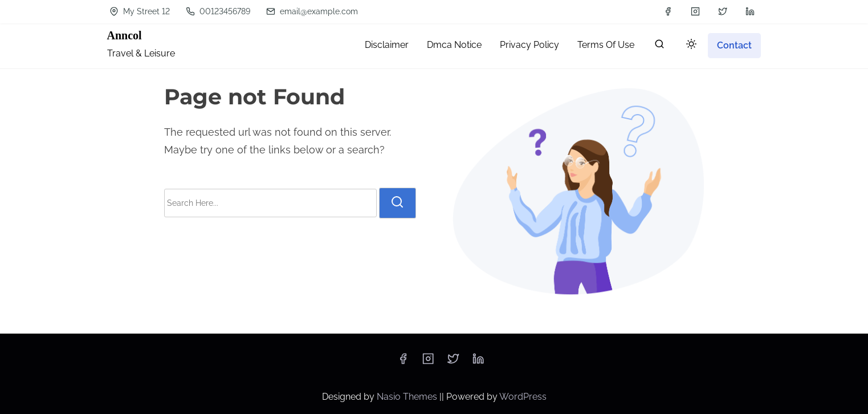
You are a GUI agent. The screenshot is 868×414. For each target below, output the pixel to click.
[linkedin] (750, 11)
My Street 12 (140, 11)
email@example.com (312, 11)
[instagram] (695, 11)
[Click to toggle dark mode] (691, 45)
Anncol (125, 35)
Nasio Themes (408, 397)
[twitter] (723, 11)
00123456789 (218, 11)
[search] (659, 46)
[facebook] (668, 11)
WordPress (523, 397)
